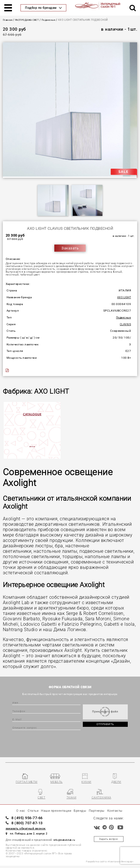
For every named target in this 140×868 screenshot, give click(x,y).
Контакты (122, 812)
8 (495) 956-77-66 (28, 820)
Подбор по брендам (43, 8)
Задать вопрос (109, 841)
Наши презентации (54, 812)
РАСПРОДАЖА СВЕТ (30, 20)
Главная (8, 20)
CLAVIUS (125, 324)
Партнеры (101, 812)
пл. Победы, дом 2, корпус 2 (30, 835)
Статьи (27, 812)
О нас (13, 812)
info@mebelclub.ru (66, 842)
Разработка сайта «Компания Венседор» (107, 864)
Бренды (82, 812)
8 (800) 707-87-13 (28, 825)
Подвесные (53, 20)
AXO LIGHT (123, 297)
